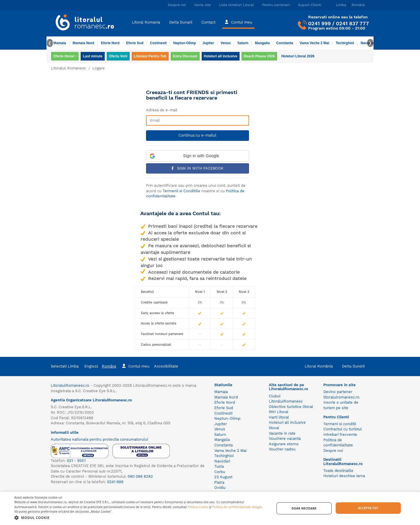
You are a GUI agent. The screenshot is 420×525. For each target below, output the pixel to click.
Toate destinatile (338, 471)
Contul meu (238, 22)
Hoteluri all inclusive (221, 56)
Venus (226, 43)
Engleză (91, 366)
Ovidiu (220, 488)
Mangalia (262, 43)
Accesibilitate (166, 366)
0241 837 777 (352, 23)
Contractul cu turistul (343, 429)
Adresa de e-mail (162, 110)
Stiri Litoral (279, 412)
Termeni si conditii (340, 424)
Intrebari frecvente (340, 434)
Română (109, 366)
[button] (198, 156)
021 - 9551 (76, 461)
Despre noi (177, 5)
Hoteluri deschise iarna (344, 476)
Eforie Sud (135, 43)
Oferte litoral (64, 56)
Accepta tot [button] (368, 508)
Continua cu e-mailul (197, 135)
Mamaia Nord (83, 43)
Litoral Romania (146, 22)
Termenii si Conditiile (181, 191)
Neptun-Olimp (185, 43)
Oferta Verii (118, 56)
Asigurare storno (284, 444)
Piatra (219, 482)
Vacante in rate (282, 433)
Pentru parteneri (276, 5)
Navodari (222, 461)
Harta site (203, 5)
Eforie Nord (110, 43)
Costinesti (158, 43)
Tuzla (219, 466)
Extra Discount (185, 56)
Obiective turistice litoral (291, 407)
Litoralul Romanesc (69, 68)
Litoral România (319, 366)
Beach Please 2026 (259, 56)
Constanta (285, 43)
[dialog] (210, 508)
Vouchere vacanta (285, 439)
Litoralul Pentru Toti (150, 56)
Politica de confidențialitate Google (237, 507)
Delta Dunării (353, 366)
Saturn (243, 43)
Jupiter (208, 43)
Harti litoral (279, 417)
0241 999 (319, 23)
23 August (223, 477)
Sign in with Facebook (198, 168)
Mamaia (60, 43)
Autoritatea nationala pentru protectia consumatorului (99, 439)
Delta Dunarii (181, 22)
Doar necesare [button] (304, 508)
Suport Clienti (310, 5)
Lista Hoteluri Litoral (237, 5)
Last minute (93, 56)
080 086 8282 (140, 476)
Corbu (220, 472)
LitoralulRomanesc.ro (70, 385)
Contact (208, 22)
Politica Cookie (198, 507)
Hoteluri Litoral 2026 (298, 56)
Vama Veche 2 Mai (315, 43)
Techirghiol (345, 43)
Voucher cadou (282, 449)
